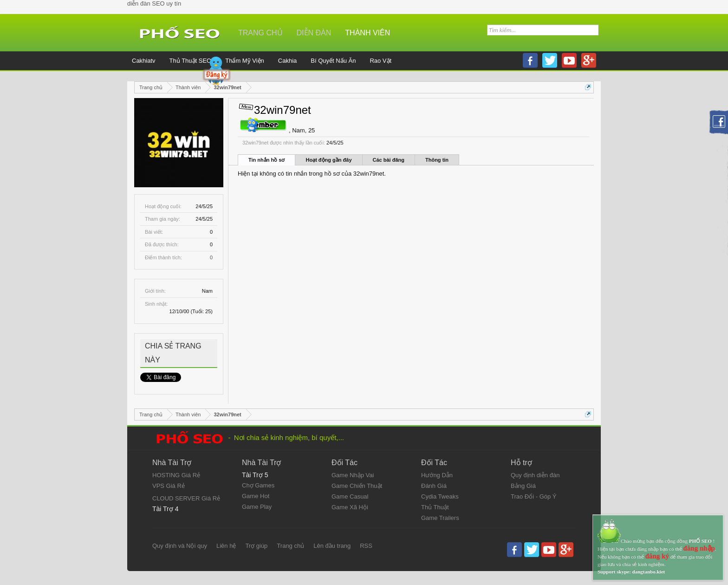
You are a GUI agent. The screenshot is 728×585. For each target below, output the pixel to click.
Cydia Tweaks (440, 496)
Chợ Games (258, 485)
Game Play (257, 507)
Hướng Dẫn (437, 475)
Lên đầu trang (332, 546)
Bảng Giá (523, 486)
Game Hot (256, 496)
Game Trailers (440, 518)
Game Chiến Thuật (357, 486)
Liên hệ (226, 546)
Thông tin (437, 160)
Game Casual (350, 496)
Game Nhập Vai (353, 475)
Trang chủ (260, 33)
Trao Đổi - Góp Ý (534, 496)
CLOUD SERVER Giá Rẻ (186, 498)
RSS (366, 546)
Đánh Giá (434, 486)
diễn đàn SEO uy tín (154, 3)
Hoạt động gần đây (328, 160)
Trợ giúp (256, 546)
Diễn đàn (314, 33)
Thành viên (367, 33)
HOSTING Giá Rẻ (176, 475)
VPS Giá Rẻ (169, 486)
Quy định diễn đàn (535, 475)
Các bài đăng (389, 160)
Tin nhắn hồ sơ (266, 160)
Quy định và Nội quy (180, 546)
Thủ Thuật (435, 507)
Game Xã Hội (350, 507)
